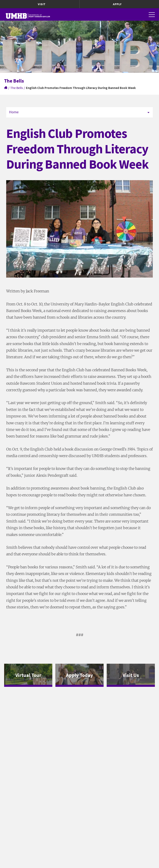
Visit (42, 4)
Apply (117, 4)
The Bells (17, 88)
